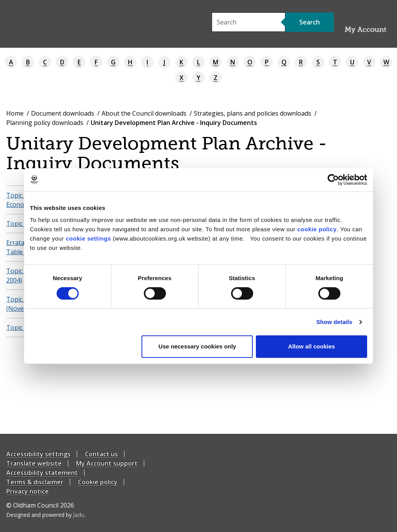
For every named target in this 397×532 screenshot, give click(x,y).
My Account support (107, 463)
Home (15, 113)
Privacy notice (28, 491)
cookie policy (317, 229)
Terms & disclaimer (35, 482)
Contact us (101, 454)
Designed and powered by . (46, 515)
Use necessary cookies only (197, 346)
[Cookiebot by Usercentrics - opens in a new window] (333, 180)
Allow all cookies (312, 346)
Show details (334, 322)
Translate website (34, 463)
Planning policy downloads (45, 123)
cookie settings (89, 238)
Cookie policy (98, 482)
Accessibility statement (42, 473)
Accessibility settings (38, 454)
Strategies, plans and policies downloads (253, 113)
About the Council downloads (144, 113)
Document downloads (63, 113)
